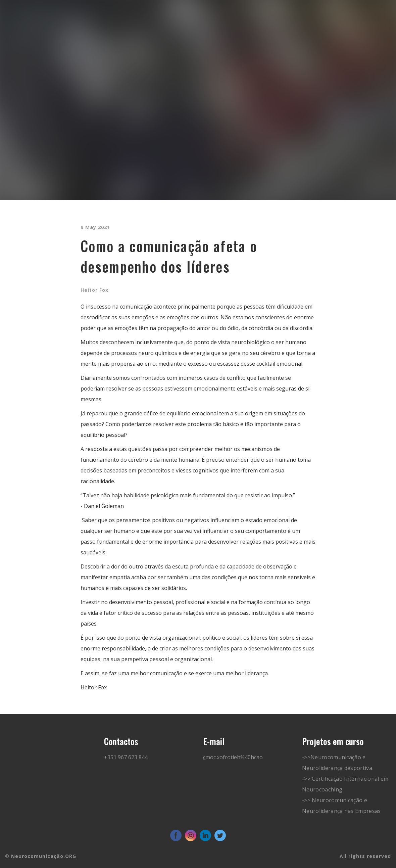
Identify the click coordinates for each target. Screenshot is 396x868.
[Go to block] (36, 43)
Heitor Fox (94, 687)
